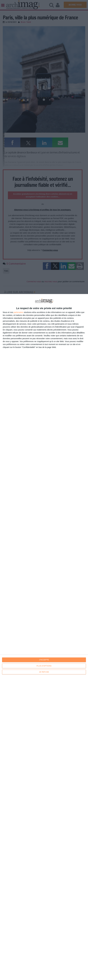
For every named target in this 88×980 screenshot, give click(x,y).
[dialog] (44, 637)
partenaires (19, 312)
